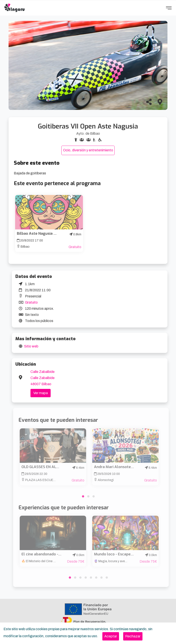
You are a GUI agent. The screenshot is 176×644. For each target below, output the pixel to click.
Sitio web (31, 346)
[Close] (111, 636)
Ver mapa (41, 393)
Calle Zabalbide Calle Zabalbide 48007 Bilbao (43, 378)
